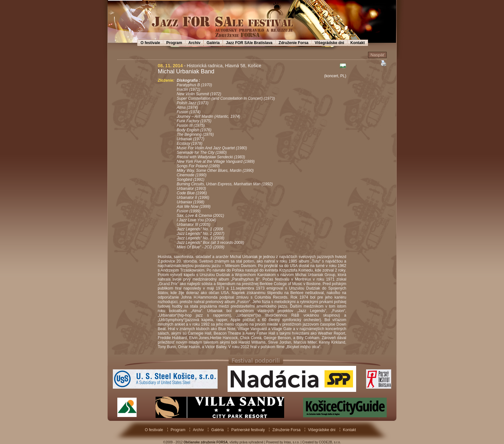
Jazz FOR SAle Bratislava (249, 43)
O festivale (150, 43)
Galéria (213, 43)
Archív (194, 43)
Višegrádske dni (329, 43)
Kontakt (358, 43)
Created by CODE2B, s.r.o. (321, 442)
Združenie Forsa (294, 43)
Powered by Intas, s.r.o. (283, 442)
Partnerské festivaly (248, 430)
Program (174, 43)
